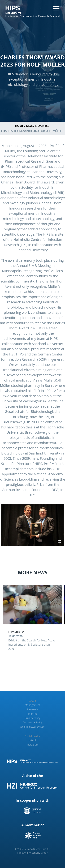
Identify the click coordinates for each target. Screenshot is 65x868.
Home (19, 126)
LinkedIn (32, 740)
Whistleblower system (32, 727)
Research (33, 709)
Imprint (33, 714)
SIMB (59, 193)
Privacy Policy (32, 718)
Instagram (33, 745)
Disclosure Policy (33, 722)
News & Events (37, 126)
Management (32, 705)
